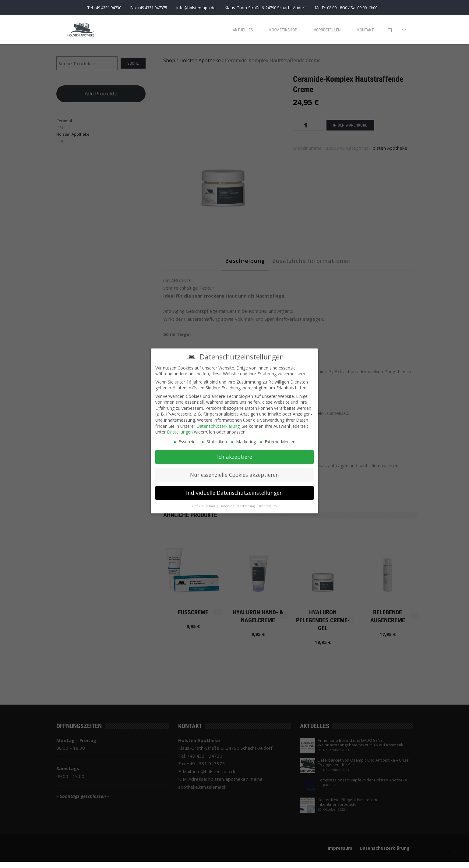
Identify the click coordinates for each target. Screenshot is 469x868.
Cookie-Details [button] (204, 506)
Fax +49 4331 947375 (149, 8)
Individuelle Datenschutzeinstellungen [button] (234, 493)
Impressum (268, 506)
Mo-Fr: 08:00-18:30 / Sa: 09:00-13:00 (346, 8)
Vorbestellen (327, 30)
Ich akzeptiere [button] (235, 457)
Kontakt (365, 30)
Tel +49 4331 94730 (104, 8)
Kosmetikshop (283, 30)
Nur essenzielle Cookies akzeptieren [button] (234, 475)
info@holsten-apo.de (196, 8)
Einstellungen (180, 432)
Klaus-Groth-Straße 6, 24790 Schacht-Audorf (265, 8)
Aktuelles (243, 30)
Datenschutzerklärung (218, 426)
